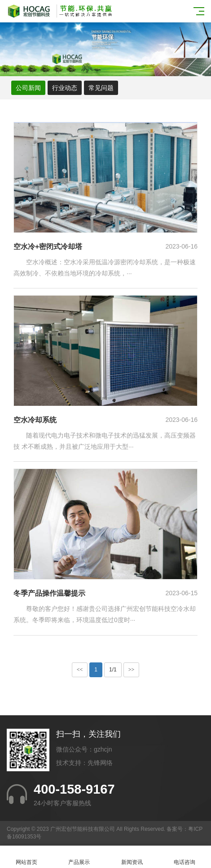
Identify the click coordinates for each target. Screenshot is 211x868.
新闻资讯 (132, 857)
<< (80, 670)
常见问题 (101, 88)
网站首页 (26, 857)
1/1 (113, 670)
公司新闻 (28, 88)
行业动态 (65, 88)
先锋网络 (100, 763)
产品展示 (79, 857)
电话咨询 (185, 857)
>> (132, 670)
